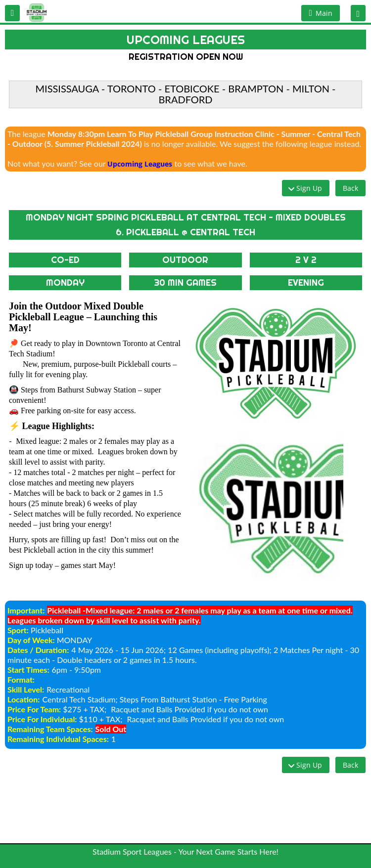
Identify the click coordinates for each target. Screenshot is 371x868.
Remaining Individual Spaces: (58, 739)
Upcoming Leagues (140, 164)
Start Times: (28, 670)
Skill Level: (26, 689)
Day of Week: (31, 640)
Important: (26, 610)
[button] (12, 13)
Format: (21, 679)
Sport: (18, 630)
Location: (23, 699)
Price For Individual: (42, 719)
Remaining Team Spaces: (50, 729)
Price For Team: (34, 709)
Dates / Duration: (38, 650)
